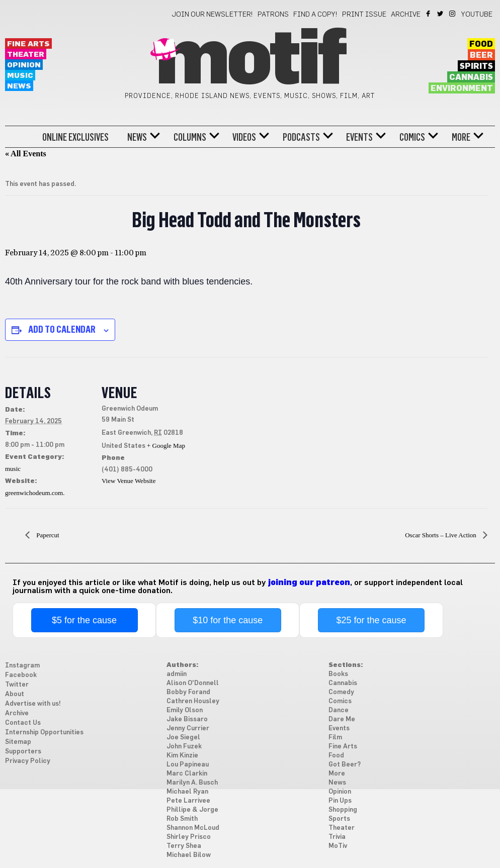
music (13, 469)
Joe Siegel (183, 738)
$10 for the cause (228, 620)
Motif (250, 60)
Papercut (47, 535)
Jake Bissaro (187, 719)
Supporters (23, 752)
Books (338, 674)
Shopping (343, 810)
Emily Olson (185, 710)
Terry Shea (184, 846)
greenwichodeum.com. (35, 493)
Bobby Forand (188, 692)
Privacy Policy (28, 761)
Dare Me (342, 719)
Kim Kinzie (182, 756)
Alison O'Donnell (193, 683)
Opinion (24, 65)
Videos (244, 137)
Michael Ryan (187, 792)
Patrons (273, 15)
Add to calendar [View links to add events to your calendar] (62, 329)
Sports (339, 819)
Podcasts (301, 137)
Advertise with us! (33, 704)
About (15, 694)
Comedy (341, 692)
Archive (406, 15)
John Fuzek (184, 747)
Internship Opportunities (44, 733)
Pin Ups (340, 801)
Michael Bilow (189, 855)
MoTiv (338, 846)
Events (359, 137)
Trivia (337, 837)
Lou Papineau (188, 765)
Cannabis (471, 77)
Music (20, 76)
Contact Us (23, 723)
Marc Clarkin (187, 774)
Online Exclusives (75, 137)
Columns (190, 137)
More (461, 137)
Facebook (429, 14)
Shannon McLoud (193, 828)
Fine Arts (28, 44)
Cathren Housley (193, 701)
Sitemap (18, 742)
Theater (26, 55)
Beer (481, 55)
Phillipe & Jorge (192, 810)
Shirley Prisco (189, 837)
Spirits (476, 66)
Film (335, 738)
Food (481, 44)
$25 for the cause (371, 620)
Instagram (453, 14)
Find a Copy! (315, 15)
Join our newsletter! (212, 15)
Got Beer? (345, 765)
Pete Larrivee (188, 801)
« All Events (26, 154)
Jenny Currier (188, 729)
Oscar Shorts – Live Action (441, 535)
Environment (462, 88)
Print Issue (364, 15)
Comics (412, 137)
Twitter (441, 14)
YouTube (477, 15)
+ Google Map (166, 446)
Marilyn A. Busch (192, 783)
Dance (339, 710)
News (19, 86)
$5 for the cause (84, 620)
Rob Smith (182, 819)
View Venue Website (129, 481)
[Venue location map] (251, 426)
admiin (177, 674)
